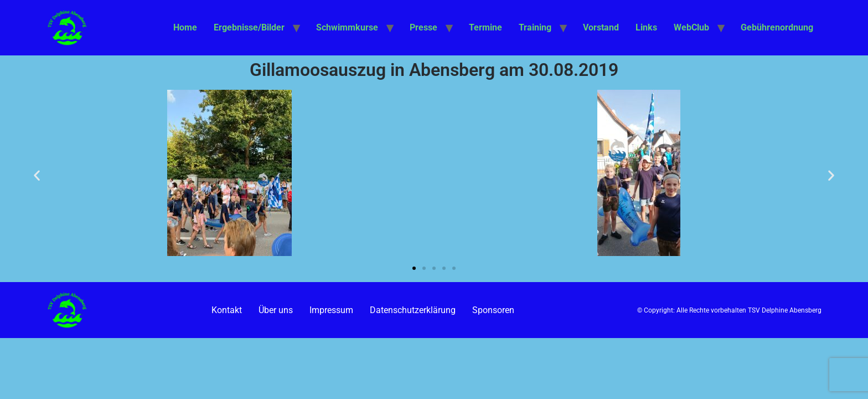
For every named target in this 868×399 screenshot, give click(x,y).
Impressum (331, 310)
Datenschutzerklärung (413, 310)
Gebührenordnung (777, 27)
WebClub (691, 27)
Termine (485, 27)
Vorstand (601, 27)
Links (646, 27)
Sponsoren (493, 310)
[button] (37, 175)
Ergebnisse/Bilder (249, 27)
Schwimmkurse (347, 27)
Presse (423, 27)
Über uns (276, 310)
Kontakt (227, 310)
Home (185, 27)
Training (535, 27)
